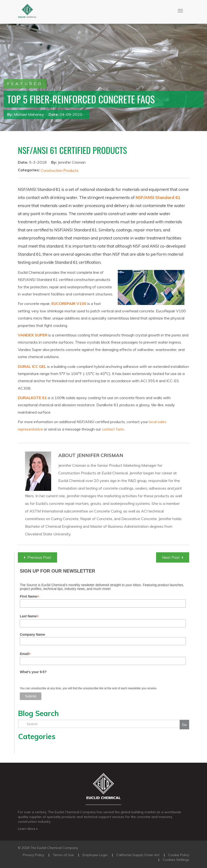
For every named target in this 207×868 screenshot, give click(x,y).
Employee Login (95, 855)
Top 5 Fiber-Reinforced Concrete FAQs (81, 99)
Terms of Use (63, 855)
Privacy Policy (33, 855)
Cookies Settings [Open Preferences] (176, 860)
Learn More (28, 829)
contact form (113, 429)
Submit (31, 696)
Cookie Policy (179, 855)
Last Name (29, 616)
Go (184, 725)
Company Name (32, 635)
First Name (29, 596)
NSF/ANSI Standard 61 (158, 197)
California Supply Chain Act (138, 855)
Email (25, 654)
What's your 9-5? (33, 672)
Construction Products (60, 170)
